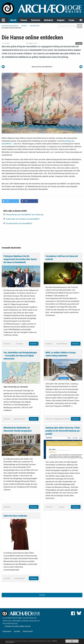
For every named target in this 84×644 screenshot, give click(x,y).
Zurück (42, 595)
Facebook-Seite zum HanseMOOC (19, 223)
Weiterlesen (34, 344)
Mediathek (49, 20)
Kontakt (17, 631)
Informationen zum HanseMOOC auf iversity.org (24, 215)
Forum (71, 20)
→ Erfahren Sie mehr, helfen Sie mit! (17, 626)
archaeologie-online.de (10, 26)
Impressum (7, 631)
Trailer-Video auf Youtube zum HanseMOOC (23, 219)
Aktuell (13, 20)
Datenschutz (28, 631)
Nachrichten (35, 26)
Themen (24, 20)
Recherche (36, 20)
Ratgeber (61, 20)
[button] (10, 201)
